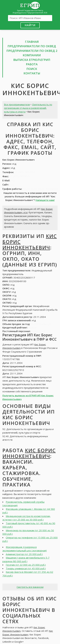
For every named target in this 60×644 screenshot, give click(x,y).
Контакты (32, 73)
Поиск (32, 69)
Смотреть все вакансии (30, 587)
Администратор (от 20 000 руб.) (24, 554)
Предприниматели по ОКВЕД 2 (32, 51)
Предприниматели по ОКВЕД (32, 46)
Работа (32, 64)
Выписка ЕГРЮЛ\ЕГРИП (32, 60)
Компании (32, 55)
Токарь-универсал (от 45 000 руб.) (26, 568)
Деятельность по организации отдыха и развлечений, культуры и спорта (28, 108)
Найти (30, 25)
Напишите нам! (45, 200)
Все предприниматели (17, 104)
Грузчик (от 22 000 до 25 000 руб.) (26, 565)
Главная (32, 42)
